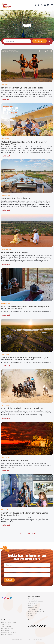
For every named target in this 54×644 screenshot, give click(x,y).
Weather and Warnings (8, 634)
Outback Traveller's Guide (9, 622)
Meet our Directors (34, 603)
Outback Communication (8, 632)
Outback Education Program (36, 611)
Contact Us (31, 615)
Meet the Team (33, 605)
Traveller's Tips (6, 624)
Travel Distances (6, 626)
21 (29, 533)
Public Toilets (5, 630)
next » (34, 533)
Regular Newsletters (34, 613)
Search (39, 41)
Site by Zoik (39, 640)
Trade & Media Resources (36, 609)
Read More (5, 100)
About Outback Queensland (36, 601)
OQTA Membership (34, 607)
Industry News (32, 599)
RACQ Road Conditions (8, 628)
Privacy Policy (32, 640)
